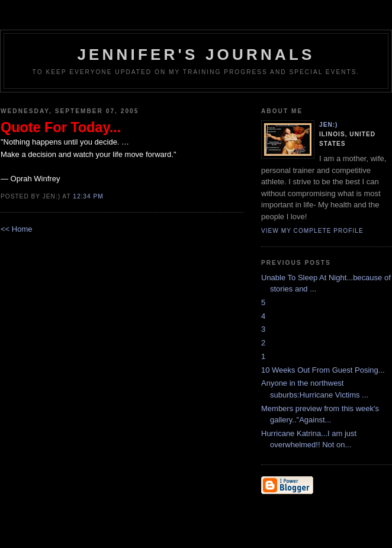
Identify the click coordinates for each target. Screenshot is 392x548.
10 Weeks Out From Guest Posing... (323, 370)
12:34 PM (88, 196)
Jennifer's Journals (196, 55)
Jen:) (329, 125)
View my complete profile (312, 231)
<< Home (16, 229)
